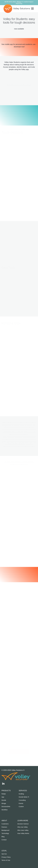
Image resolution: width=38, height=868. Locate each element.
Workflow (5, 810)
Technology (5, 833)
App (3, 797)
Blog (3, 837)
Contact (4, 840)
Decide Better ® (24, 797)
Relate (4, 794)
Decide (4, 800)
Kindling (21, 794)
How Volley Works (23, 833)
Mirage (4, 803)
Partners (4, 827)
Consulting (22, 800)
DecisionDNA (6, 807)
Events (21, 803)
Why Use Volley (23, 827)
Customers (5, 824)
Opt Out (4, 854)
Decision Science (23, 824)
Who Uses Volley (23, 830)
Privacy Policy (6, 857)
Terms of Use (6, 860)
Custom (21, 807)
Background (5, 830)
